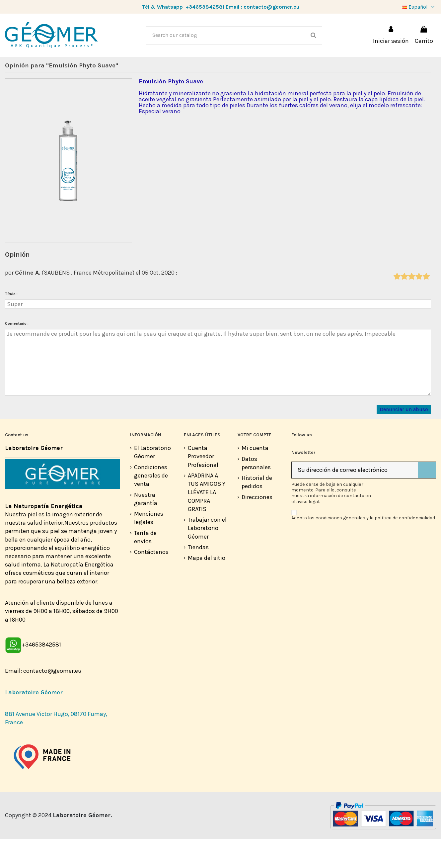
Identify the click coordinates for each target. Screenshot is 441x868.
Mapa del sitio (207, 587)
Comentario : (17, 353)
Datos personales (256, 492)
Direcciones (257, 526)
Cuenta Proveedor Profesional (203, 485)
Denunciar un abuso (404, 438)
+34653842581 (205, 7)
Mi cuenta (255, 477)
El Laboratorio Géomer (152, 481)
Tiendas (198, 576)
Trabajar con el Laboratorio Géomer (207, 557)
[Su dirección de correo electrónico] (355, 499)
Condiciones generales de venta (151, 505)
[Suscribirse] (427, 499)
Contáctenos (151, 581)
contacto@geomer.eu (271, 7)
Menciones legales (149, 547)
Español (419, 7)
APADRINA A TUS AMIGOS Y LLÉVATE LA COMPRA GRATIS (207, 521)
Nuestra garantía (146, 528)
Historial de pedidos (257, 511)
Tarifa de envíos (145, 566)
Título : (11, 323)
